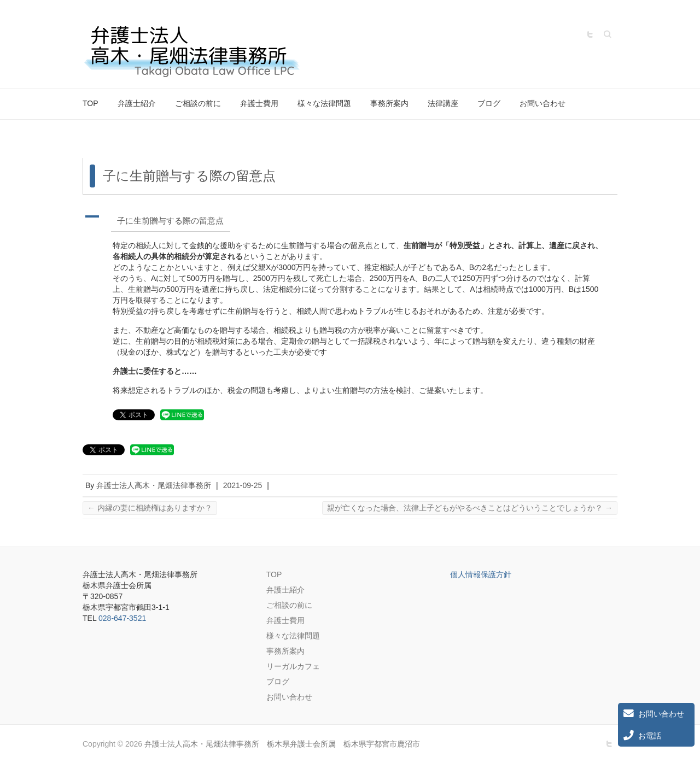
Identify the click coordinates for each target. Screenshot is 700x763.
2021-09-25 (243, 485)
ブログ (489, 103)
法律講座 (443, 103)
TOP (91, 103)
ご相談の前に (198, 103)
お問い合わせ (542, 103)
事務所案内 (389, 103)
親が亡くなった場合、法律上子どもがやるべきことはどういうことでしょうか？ (470, 508)
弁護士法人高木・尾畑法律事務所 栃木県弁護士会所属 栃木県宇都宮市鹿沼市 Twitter (590, 34)
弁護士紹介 (137, 103)
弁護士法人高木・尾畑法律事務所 (154, 485)
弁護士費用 (259, 103)
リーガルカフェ (293, 666)
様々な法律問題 (324, 103)
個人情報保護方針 (481, 574)
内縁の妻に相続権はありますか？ (150, 508)
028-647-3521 (122, 618)
